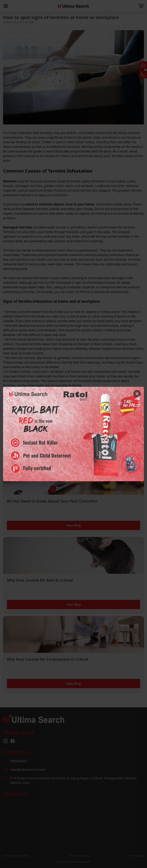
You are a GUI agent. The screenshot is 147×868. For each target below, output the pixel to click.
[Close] (137, 394)
